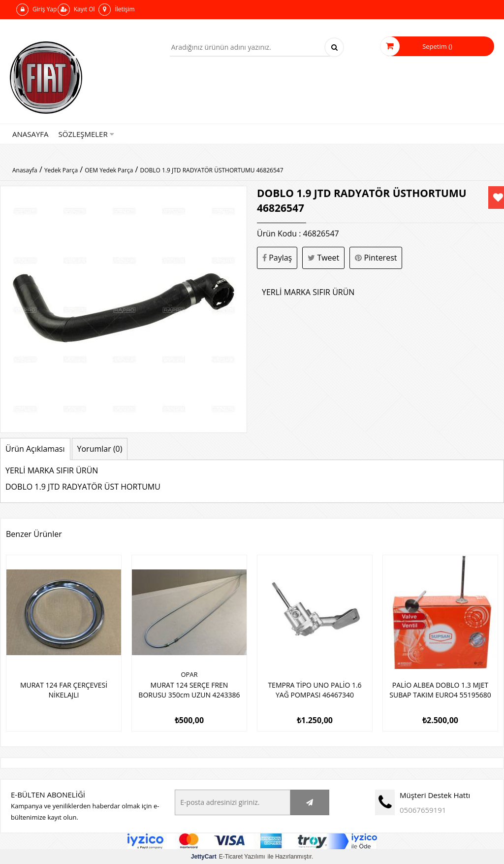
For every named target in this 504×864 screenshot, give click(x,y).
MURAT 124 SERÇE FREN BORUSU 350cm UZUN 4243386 (189, 690)
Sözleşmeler (86, 134)
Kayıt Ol (76, 10)
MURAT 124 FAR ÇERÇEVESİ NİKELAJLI (64, 690)
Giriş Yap (36, 10)
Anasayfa (31, 134)
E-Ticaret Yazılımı (228, 857)
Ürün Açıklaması (35, 449)
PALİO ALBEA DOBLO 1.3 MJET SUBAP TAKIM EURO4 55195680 (440, 690)
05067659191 (423, 810)
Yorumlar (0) (100, 449)
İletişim (116, 10)
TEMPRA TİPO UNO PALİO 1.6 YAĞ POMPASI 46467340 (315, 690)
